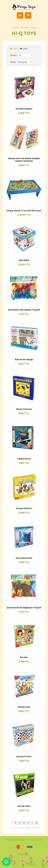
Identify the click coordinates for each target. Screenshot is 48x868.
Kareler (24, 658)
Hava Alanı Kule (24, 558)
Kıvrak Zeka (24, 806)
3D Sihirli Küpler (24, 109)
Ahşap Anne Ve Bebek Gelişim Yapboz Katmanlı (24, 160)
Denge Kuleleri (24, 509)
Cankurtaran (24, 459)
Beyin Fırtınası (24, 409)
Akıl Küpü (24, 261)
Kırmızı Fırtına (24, 757)
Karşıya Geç (24, 707)
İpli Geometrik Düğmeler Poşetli (24, 608)
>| (36, 823)
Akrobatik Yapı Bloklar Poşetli (24, 310)
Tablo (14, 49)
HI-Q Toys (33, 28)
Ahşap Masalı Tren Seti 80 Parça (24, 211)
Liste (24, 49)
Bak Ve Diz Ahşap (24, 360)
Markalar (24, 28)
